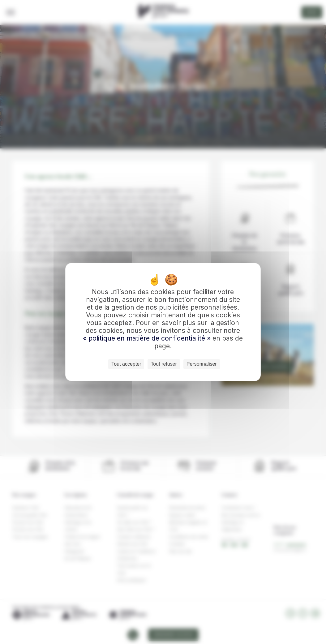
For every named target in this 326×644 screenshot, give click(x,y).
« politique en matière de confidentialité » (148, 338)
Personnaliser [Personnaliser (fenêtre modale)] (202, 364)
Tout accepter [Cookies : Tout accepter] (126, 364)
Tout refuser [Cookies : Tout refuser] (164, 364)
